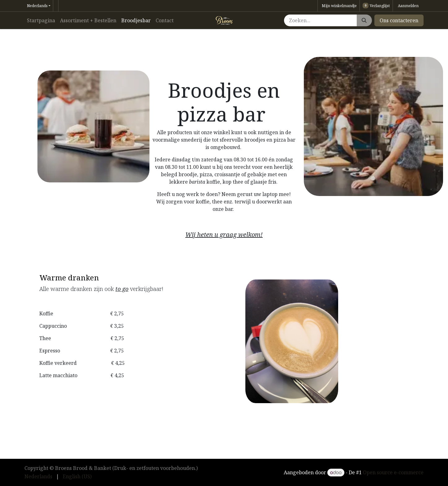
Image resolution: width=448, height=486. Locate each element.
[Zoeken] (364, 20)
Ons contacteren (399, 20)
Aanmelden (408, 6)
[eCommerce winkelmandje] (339, 6)
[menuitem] (41, 20)
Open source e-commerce (393, 472)
